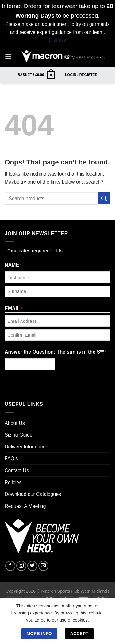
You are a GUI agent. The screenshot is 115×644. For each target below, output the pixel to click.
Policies (13, 482)
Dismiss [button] (58, 40)
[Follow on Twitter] (32, 566)
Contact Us (17, 470)
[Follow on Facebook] (10, 566)
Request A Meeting (25, 506)
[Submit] (104, 198)
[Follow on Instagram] (21, 566)
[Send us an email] (43, 566)
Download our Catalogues (33, 494)
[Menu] (8, 56)
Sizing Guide (19, 435)
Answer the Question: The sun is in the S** (56, 352)
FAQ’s (11, 458)
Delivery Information (26, 447)
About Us (15, 423)
